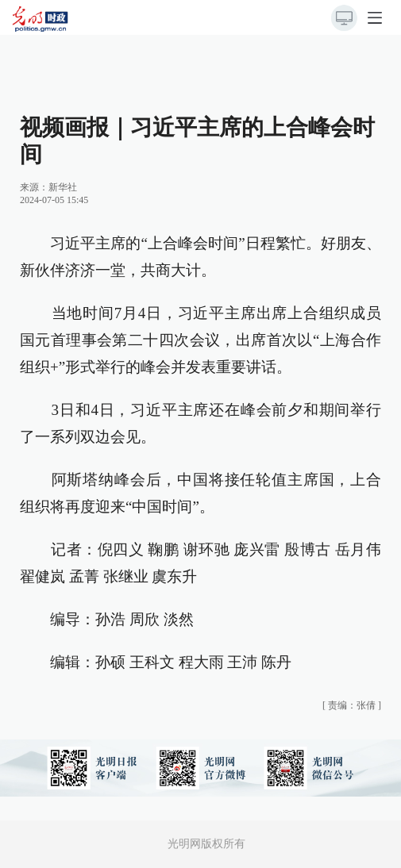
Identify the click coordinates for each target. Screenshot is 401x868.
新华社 (63, 187)
